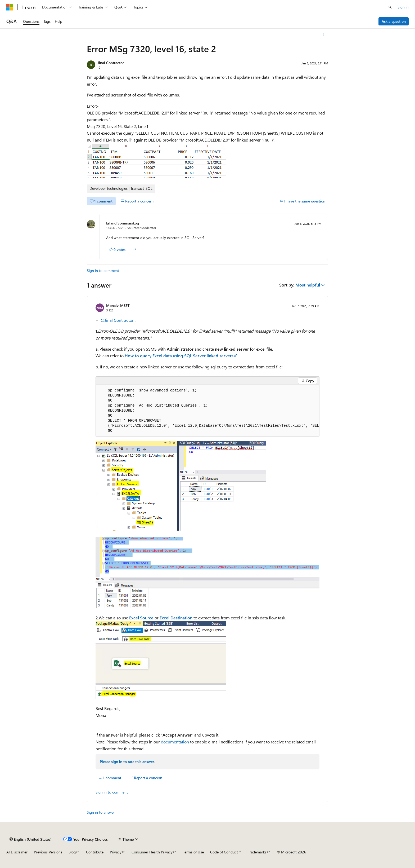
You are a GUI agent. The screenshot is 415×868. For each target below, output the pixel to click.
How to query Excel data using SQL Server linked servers (179, 356)
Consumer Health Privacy (152, 852)
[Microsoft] (10, 7)
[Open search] (390, 7)
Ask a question (394, 21)
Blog (72, 852)
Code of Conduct (224, 852)
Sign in (403, 7)
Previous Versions (48, 852)
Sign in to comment (103, 270)
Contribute (95, 852)
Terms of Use (193, 852)
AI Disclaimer (17, 852)
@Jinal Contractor (118, 320)
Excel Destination (176, 618)
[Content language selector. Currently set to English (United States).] (31, 839)
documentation (175, 742)
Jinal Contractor (111, 63)
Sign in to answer (101, 812)
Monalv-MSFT (118, 305)
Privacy (116, 852)
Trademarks (257, 852)
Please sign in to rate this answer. (127, 762)
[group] (207, 411)
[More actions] (324, 35)
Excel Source (141, 618)
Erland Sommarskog (123, 223)
